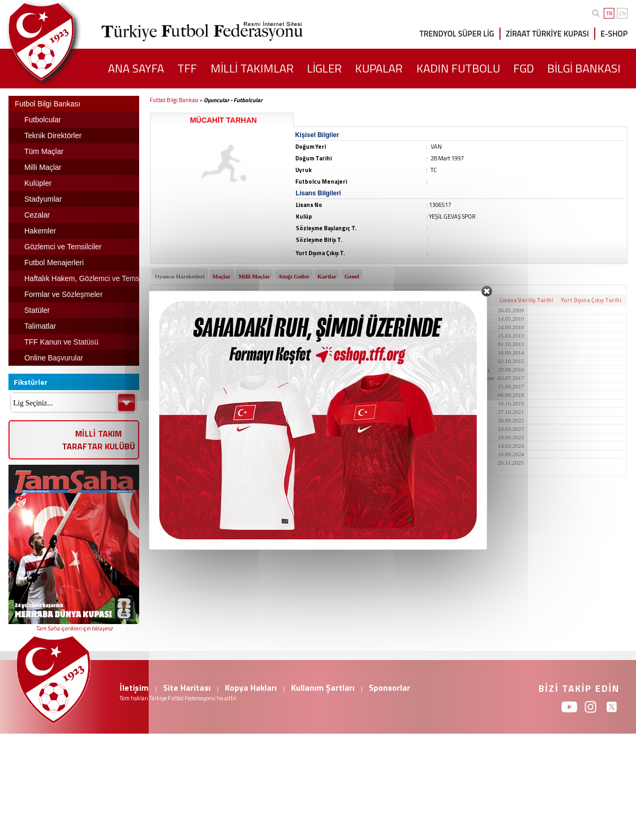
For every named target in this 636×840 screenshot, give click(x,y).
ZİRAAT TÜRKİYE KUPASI (547, 34)
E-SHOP (614, 34)
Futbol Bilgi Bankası (174, 100)
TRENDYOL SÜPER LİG (457, 34)
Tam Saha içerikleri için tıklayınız (74, 628)
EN (623, 13)
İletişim (134, 688)
